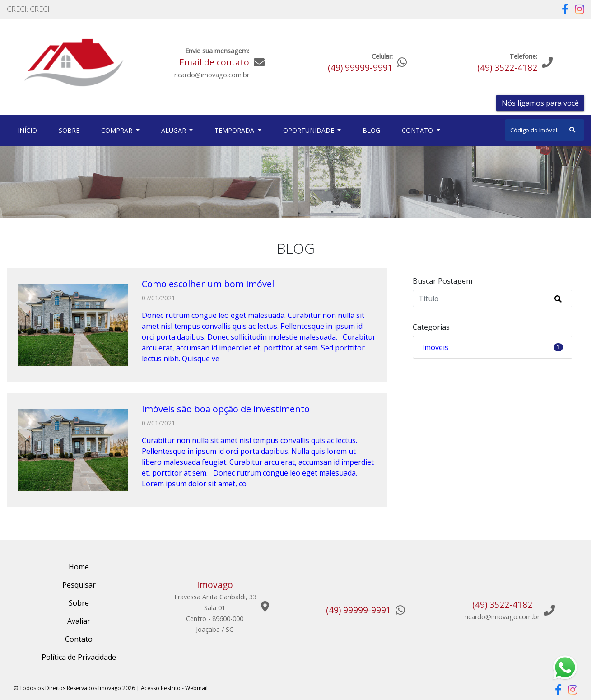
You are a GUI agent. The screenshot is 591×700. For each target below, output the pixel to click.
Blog (371, 130)
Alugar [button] (175, 130)
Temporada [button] (235, 130)
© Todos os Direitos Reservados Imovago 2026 (74, 688)
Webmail (196, 688)
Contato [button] (418, 130)
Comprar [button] (118, 130)
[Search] (544, 130)
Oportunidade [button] (309, 130)
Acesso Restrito (161, 688)
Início (29, 130)
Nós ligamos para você (540, 103)
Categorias (431, 327)
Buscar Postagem (442, 281)
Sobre (71, 130)
